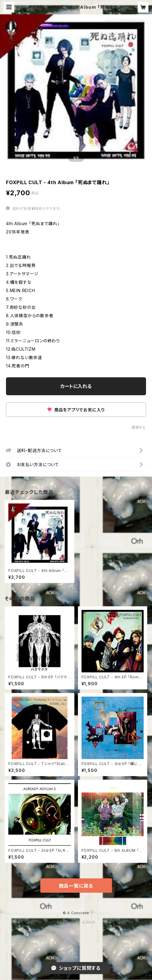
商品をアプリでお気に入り (76, 410)
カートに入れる (76, 386)
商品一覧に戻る (76, 886)
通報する (139, 427)
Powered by (76, 922)
